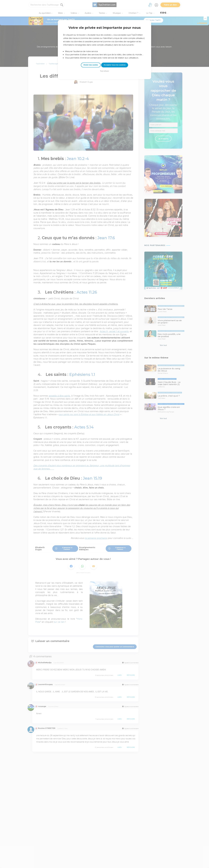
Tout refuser (104, 71)
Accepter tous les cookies (115, 65)
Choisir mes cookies (91, 65)
